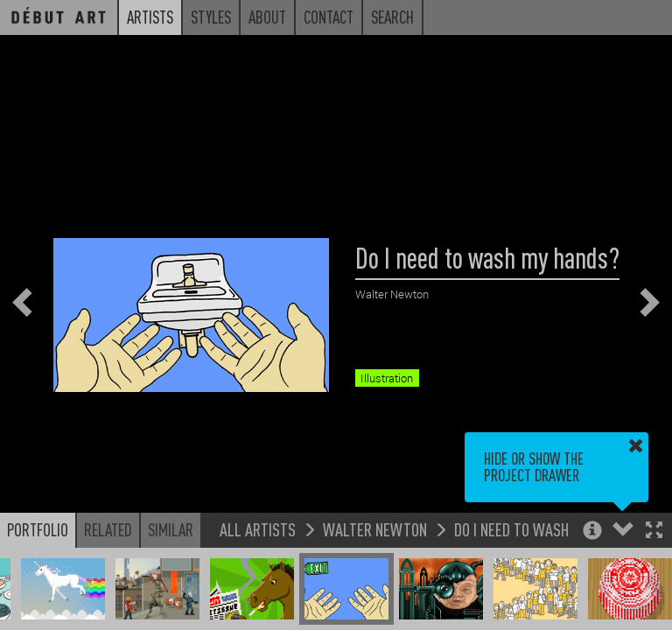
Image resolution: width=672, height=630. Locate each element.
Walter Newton (375, 529)
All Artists (258, 529)
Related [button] (108, 529)
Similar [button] (171, 529)
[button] (654, 532)
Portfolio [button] (38, 529)
